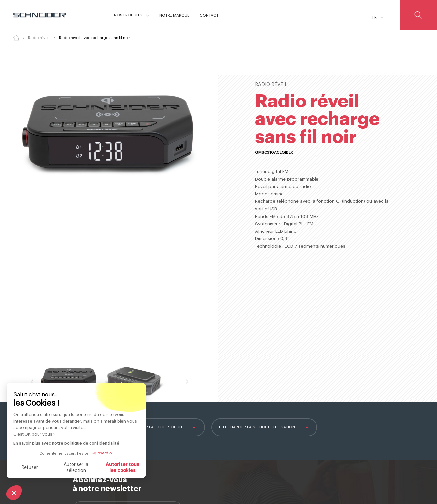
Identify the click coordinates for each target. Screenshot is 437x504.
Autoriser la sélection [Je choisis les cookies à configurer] (76, 468)
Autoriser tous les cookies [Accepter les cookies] (122, 468)
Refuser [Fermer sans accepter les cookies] (30, 468)
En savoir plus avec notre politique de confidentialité (66, 443)
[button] (14, 493)
